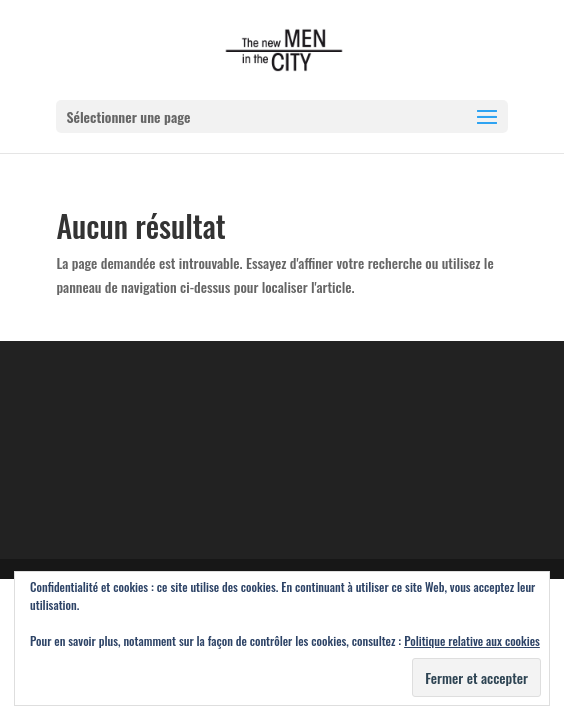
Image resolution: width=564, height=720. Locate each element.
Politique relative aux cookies (472, 640)
